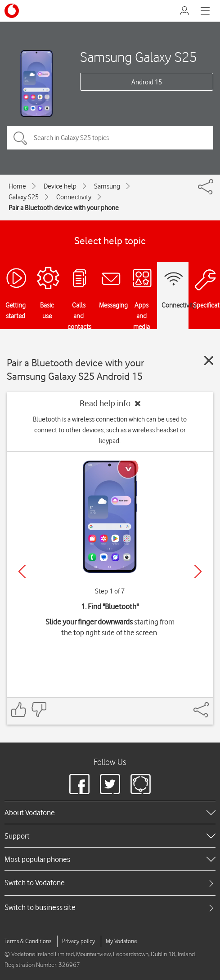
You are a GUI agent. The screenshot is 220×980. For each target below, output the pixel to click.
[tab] (110, 883)
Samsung (107, 186)
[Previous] (22, 571)
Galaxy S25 (24, 197)
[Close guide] (209, 360)
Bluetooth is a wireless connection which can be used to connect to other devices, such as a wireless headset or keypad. (110, 430)
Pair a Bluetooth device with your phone (64, 208)
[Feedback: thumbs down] (39, 710)
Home (17, 186)
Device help (60, 186)
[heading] (110, 813)
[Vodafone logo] (12, 11)
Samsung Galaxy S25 (139, 57)
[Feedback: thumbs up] (19, 710)
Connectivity (74, 197)
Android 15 (147, 82)
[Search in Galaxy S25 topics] (110, 138)
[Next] (198, 571)
